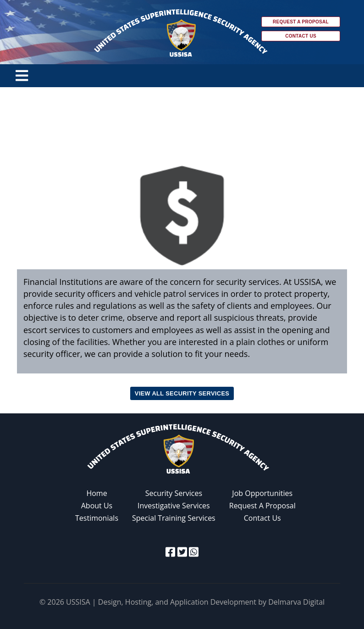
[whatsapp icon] (194, 552)
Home (97, 493)
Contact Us (301, 36)
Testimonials (97, 518)
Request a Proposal (301, 22)
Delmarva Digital (296, 602)
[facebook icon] (170, 552)
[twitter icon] (182, 552)
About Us (97, 506)
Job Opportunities (262, 493)
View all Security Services (182, 393)
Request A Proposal (262, 506)
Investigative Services (174, 506)
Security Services (174, 493)
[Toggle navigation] (22, 76)
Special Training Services (174, 518)
